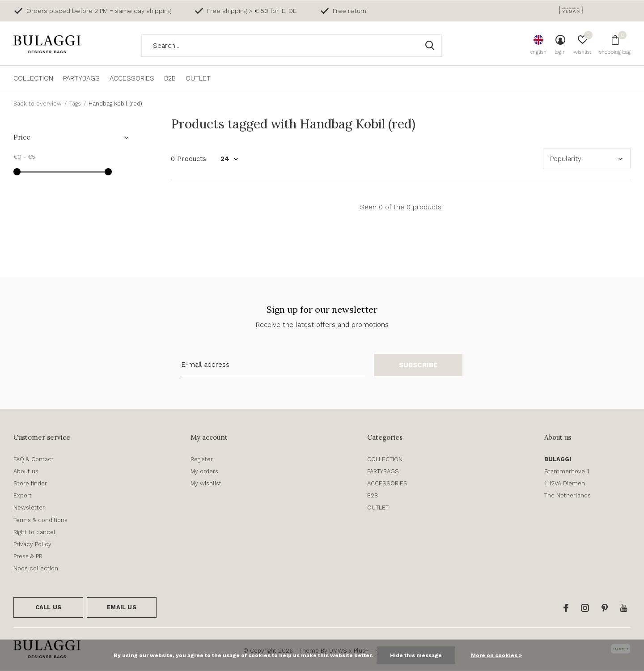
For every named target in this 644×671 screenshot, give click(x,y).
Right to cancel (34, 532)
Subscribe (418, 365)
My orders (204, 471)
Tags (75, 104)
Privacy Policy (32, 544)
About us (26, 471)
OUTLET (198, 78)
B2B (170, 78)
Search (429, 46)
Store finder (30, 483)
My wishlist (206, 483)
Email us (121, 607)
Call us (48, 607)
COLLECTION (33, 78)
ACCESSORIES (132, 78)
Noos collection (36, 568)
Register (202, 459)
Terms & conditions (40, 520)
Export (23, 495)
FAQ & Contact (34, 459)
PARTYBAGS (81, 78)
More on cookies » (496, 655)
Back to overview (38, 104)
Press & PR (28, 556)
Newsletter (29, 507)
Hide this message (416, 655)
